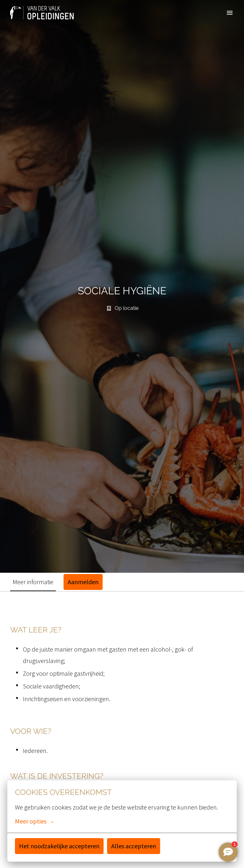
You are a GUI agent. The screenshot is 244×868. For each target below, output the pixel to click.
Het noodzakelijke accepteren (59, 846)
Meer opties (34, 821)
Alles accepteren (134, 846)
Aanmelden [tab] (83, 582)
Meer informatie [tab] (33, 582)
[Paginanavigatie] (230, 13)
